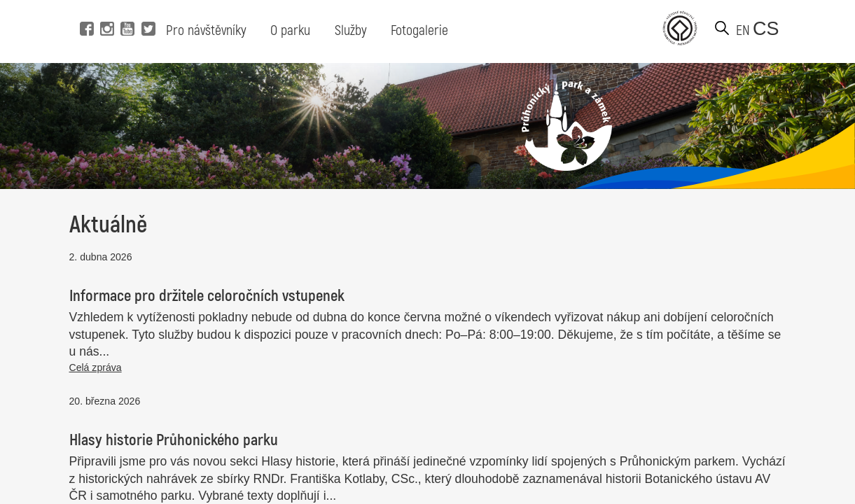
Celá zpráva (96, 367)
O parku (290, 30)
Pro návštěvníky (206, 30)
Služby (351, 30)
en (743, 30)
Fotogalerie (419, 30)
